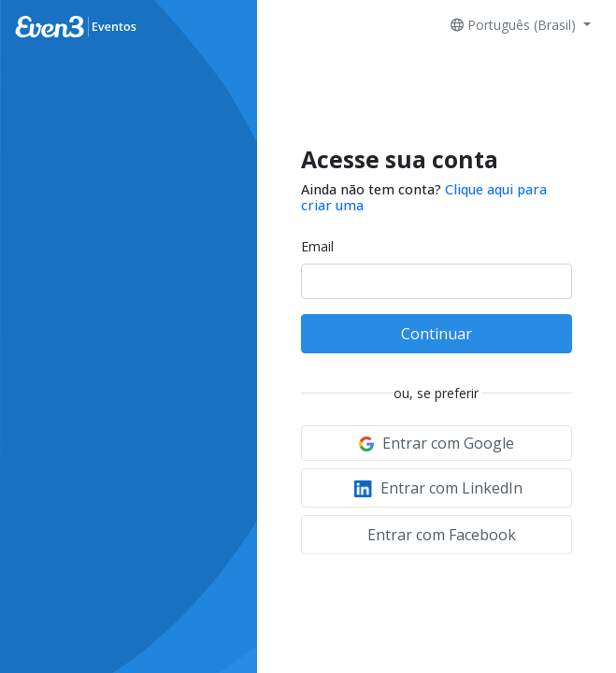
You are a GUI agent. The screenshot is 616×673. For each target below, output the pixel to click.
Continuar (437, 334)
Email (317, 246)
